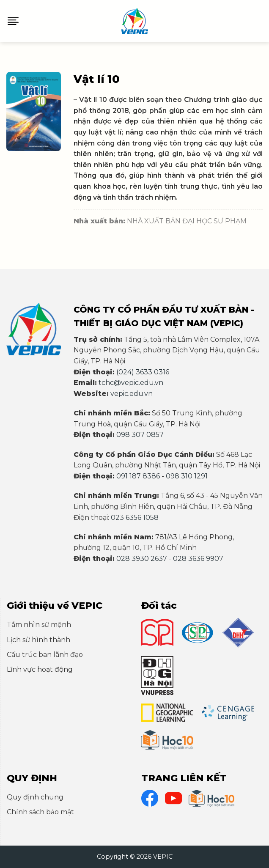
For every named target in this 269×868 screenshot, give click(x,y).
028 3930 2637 (142, 559)
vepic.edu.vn (132, 394)
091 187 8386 (138, 476)
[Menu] (13, 21)
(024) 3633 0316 (143, 372)
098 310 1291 (187, 476)
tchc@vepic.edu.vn (131, 383)
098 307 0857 (140, 435)
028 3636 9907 (198, 559)
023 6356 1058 (135, 518)
